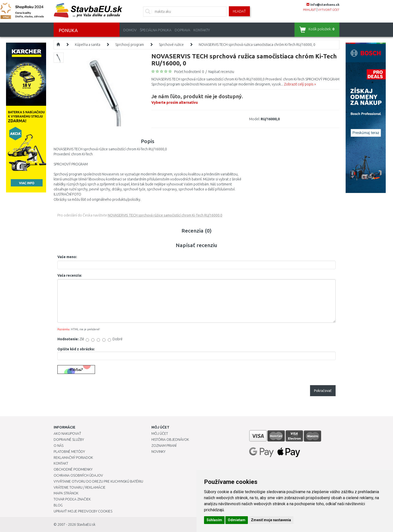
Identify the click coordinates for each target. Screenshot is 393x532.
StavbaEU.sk (86, 524)
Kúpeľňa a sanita (88, 45)
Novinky (158, 452)
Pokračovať (323, 391)
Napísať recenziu (221, 72)
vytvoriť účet (329, 10)
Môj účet (160, 434)
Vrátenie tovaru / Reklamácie (80, 487)
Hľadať (239, 11)
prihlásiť (309, 10)
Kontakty (202, 30)
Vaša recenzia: (70, 275)
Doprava (182, 30)
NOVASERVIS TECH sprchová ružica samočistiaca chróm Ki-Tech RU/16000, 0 (257, 45)
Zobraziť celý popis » (300, 84)
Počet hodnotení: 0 (189, 72)
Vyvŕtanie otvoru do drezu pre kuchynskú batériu (98, 481)
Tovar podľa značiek (72, 499)
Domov (130, 30)
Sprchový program (130, 45)
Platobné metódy (69, 452)
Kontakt (61, 463)
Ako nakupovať (67, 434)
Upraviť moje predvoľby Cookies (83, 511)
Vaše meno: (67, 257)
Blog (58, 505)
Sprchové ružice (171, 45)
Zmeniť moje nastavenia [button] (271, 520)
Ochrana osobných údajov (78, 475)
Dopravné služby (69, 440)
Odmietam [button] (237, 520)
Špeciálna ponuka (156, 30)
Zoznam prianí (164, 446)
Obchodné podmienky (73, 469)
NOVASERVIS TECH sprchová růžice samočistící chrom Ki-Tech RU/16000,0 (165, 215)
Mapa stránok (66, 493)
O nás (59, 446)
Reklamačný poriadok (73, 458)
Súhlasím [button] (214, 520)
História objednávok (170, 440)
